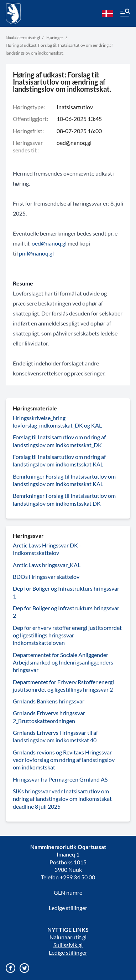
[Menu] (125, 14)
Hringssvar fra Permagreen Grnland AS (60, 779)
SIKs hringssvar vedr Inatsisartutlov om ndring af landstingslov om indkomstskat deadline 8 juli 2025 (62, 799)
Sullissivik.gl (68, 945)
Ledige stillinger (68, 908)
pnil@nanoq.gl (36, 253)
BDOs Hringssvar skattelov (46, 577)
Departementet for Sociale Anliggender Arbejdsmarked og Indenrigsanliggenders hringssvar (63, 662)
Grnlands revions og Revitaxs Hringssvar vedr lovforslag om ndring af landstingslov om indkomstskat (64, 760)
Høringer (55, 38)
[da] (108, 14)
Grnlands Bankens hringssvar (49, 701)
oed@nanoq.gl (74, 143)
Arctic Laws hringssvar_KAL (47, 565)
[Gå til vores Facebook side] (11, 968)
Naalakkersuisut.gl (23, 38)
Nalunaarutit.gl (68, 937)
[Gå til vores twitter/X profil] (24, 968)
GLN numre (68, 892)
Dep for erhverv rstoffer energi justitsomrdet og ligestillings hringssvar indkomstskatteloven (67, 635)
